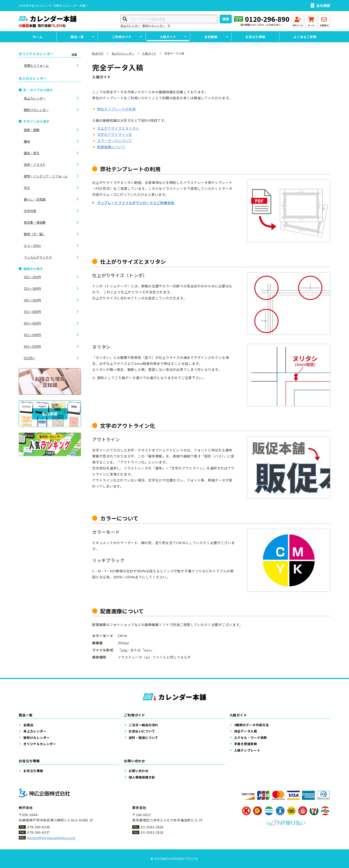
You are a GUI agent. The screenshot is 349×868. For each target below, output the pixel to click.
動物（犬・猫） (35, 234)
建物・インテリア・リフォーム (46, 176)
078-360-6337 (39, 832)
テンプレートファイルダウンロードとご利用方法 (136, 203)
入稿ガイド (149, 53)
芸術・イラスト (35, 165)
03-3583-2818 (152, 832)
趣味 (27, 141)
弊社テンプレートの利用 (117, 109)
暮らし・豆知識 (35, 199)
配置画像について (111, 147)
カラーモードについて (115, 141)
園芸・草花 (32, 153)
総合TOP (98, 53)
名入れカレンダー (123, 53)
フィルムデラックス (38, 257)
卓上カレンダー (130, 25)
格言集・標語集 (35, 222)
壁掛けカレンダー (154, 25)
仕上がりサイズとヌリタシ (118, 128)
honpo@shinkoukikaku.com (51, 838)
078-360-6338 (39, 827)
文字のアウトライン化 (115, 134)
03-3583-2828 (152, 827)
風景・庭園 (32, 130)
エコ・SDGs (32, 246)
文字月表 (30, 211)
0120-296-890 (267, 19)
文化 (27, 188)
